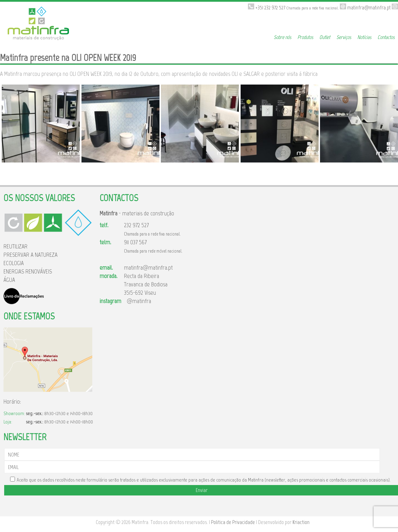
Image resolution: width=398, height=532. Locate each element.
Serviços (344, 37)
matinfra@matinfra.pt (148, 268)
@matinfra (138, 301)
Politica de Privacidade (233, 522)
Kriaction (301, 522)
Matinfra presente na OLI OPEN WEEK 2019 (68, 58)
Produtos (305, 37)
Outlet (325, 37)
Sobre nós (282, 37)
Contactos (386, 37)
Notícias (364, 37)
